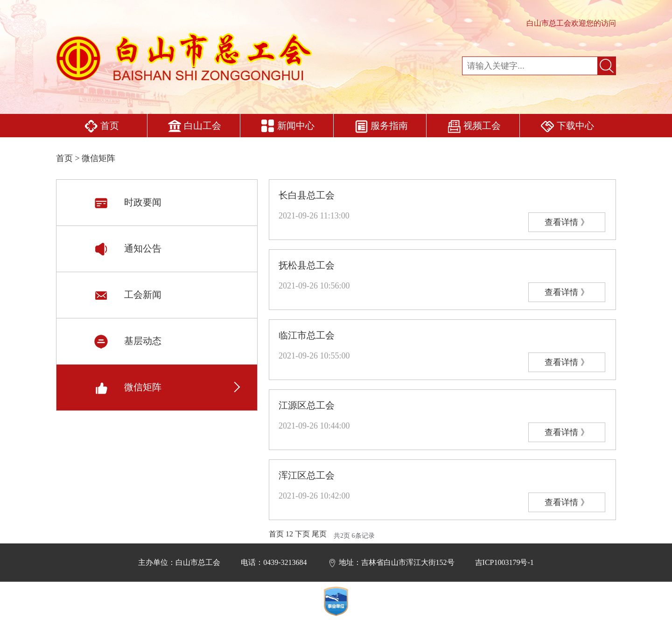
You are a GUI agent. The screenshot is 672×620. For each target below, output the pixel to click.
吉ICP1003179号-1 (504, 562)
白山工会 (194, 127)
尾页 (319, 534)
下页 (302, 534)
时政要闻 (128, 202)
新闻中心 (288, 127)
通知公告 (128, 248)
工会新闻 (128, 295)
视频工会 (474, 127)
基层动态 (128, 341)
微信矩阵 (128, 387)
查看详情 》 (567, 222)
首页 (101, 127)
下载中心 (567, 127)
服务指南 (381, 127)
